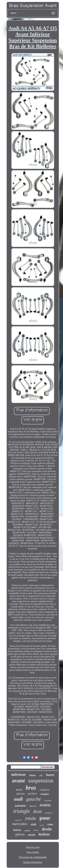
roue (50, 824)
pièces (20, 834)
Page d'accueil (33, 847)
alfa (41, 775)
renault (27, 830)
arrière (32, 794)
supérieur (18, 820)
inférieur (19, 775)
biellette (44, 834)
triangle (22, 811)
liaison (17, 830)
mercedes (20, 824)
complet (44, 794)
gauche (34, 799)
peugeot (49, 813)
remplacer (45, 790)
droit (38, 811)
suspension (41, 781)
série (19, 790)
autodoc (20, 806)
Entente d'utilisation (33, 862)
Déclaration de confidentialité (33, 857)
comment (48, 800)
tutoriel (33, 806)
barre (50, 775)
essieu (45, 805)
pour (45, 818)
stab (33, 824)
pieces (21, 794)
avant (18, 781)
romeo (36, 830)
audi (18, 799)
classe (33, 775)
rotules (42, 825)
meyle (32, 835)
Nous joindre (33, 852)
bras (31, 788)
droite (47, 829)
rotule (30, 818)
